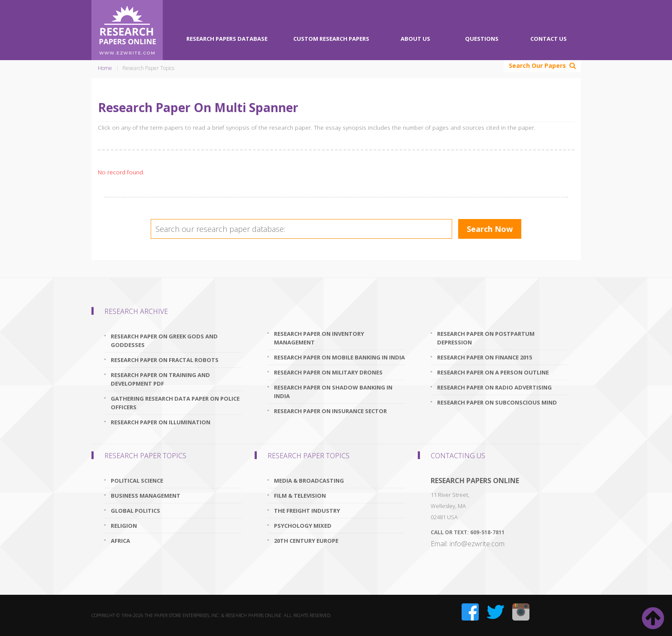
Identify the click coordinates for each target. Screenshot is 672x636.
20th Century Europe (306, 541)
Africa (120, 541)
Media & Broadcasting (309, 481)
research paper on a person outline (493, 372)
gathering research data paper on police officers (175, 403)
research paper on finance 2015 (485, 357)
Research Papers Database (227, 39)
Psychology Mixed (303, 526)
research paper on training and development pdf (160, 379)
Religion (124, 526)
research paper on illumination (161, 422)
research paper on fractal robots (165, 360)
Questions (482, 39)
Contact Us (549, 39)
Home (105, 68)
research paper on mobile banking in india (339, 357)
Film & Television (300, 496)
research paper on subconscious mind (497, 402)
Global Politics (135, 511)
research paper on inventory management (319, 338)
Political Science (137, 481)
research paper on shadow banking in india (333, 392)
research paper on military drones (328, 372)
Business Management (146, 496)
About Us (415, 39)
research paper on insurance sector (330, 411)
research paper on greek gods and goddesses (164, 341)
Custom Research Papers (331, 39)
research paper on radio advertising (494, 387)
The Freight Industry (307, 511)
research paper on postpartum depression (486, 338)
